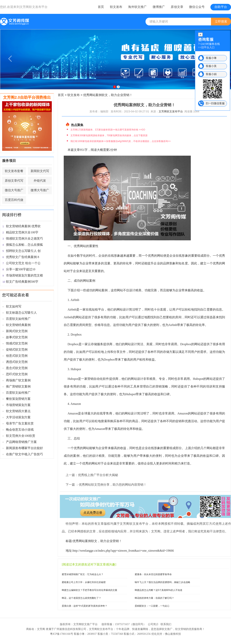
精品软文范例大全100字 (22, 232)
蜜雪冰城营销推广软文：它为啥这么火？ (83, 574)
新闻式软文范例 (17, 331)
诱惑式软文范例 (17, 362)
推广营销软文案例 (18, 386)
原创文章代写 (14, 181)
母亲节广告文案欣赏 (20, 423)
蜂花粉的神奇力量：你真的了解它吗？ (154, 598)
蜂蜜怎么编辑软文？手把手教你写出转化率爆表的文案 (90, 590)
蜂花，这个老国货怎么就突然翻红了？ (81, 598)
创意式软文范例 (17, 356)
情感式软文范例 (17, 343)
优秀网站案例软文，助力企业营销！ (108, 95)
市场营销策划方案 (18, 405)
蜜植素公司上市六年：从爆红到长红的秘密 (84, 582)
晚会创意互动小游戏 (20, 430)
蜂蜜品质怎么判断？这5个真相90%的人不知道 (159, 590)
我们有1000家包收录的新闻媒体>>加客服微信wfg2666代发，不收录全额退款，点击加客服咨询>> (121, 141)
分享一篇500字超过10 (21, 269)
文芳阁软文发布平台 (34, 7)
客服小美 (211, 66)
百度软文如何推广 (18, 319)
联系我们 (166, 624)
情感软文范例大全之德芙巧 (24, 238)
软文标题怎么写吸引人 (21, 313)
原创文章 (177, 7)
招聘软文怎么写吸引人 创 (23, 251)
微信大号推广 (14, 190)
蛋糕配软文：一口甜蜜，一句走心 (152, 606)
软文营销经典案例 (18, 325)
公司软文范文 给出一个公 (23, 263)
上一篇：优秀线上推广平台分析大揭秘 (92, 475)
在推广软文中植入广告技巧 (24, 454)
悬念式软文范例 (17, 368)
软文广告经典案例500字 (22, 282)
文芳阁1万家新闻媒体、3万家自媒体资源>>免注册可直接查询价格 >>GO (108, 130)
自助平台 (221, 7)
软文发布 (116, 7)
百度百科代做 (14, 200)
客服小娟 (211, 74)
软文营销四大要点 (18, 411)
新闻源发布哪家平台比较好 (24, 448)
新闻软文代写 (40, 171)
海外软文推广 (137, 7)
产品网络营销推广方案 (21, 442)
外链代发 (40, 181)
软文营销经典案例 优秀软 (23, 226)
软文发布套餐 (14, 171)
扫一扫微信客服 (215, 103)
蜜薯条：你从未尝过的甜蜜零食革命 (153, 574)
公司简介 (153, 624)
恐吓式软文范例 (17, 374)
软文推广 (167, 629)
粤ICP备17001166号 (62, 634)
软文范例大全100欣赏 (21, 436)
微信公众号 (197, 7)
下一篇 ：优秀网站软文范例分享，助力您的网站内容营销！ (106, 485)
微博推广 (159, 7)
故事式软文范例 (17, 337)
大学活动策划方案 (18, 417)
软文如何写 (14, 306)
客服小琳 (211, 58)
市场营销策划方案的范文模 (24, 275)
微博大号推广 (40, 190)
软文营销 (181, 629)
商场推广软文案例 (18, 380)
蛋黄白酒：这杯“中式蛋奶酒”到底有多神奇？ (85, 606)
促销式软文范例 (17, 350)
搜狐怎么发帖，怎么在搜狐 (24, 245)
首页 (101, 7)
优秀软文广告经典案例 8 (23, 257)
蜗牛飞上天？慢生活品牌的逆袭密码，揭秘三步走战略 (162, 582)
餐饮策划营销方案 (18, 399)
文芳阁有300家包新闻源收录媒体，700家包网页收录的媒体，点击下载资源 (109, 135)
